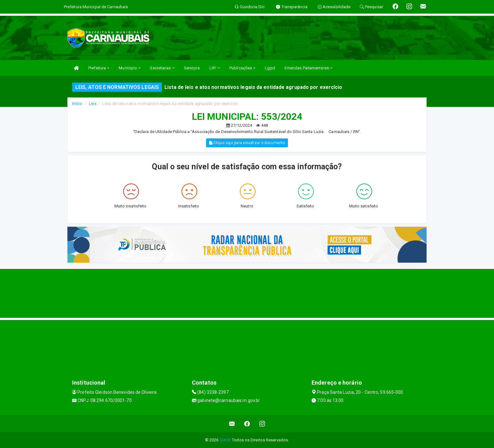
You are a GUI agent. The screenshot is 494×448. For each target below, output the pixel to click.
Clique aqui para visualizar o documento (247, 143)
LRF (215, 68)
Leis (93, 104)
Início (77, 104)
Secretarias (162, 68)
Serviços (192, 68)
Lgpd (270, 68)
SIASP (225, 440)
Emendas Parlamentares (308, 68)
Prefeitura (99, 68)
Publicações (242, 68)
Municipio (130, 68)
